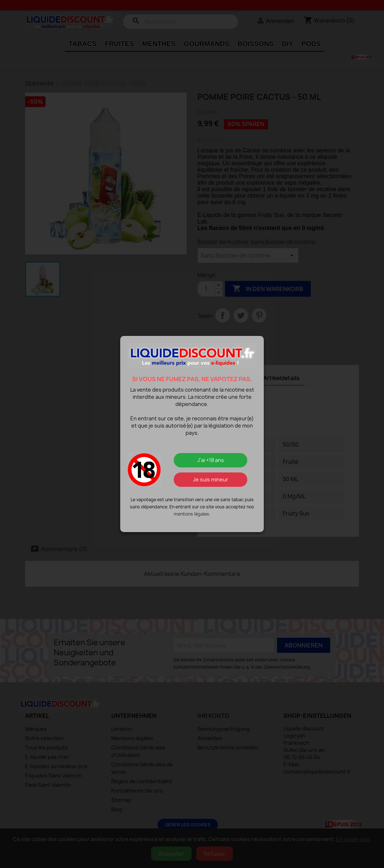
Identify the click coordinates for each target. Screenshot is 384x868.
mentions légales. (192, 514)
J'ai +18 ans (211, 460)
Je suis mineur (211, 479)
